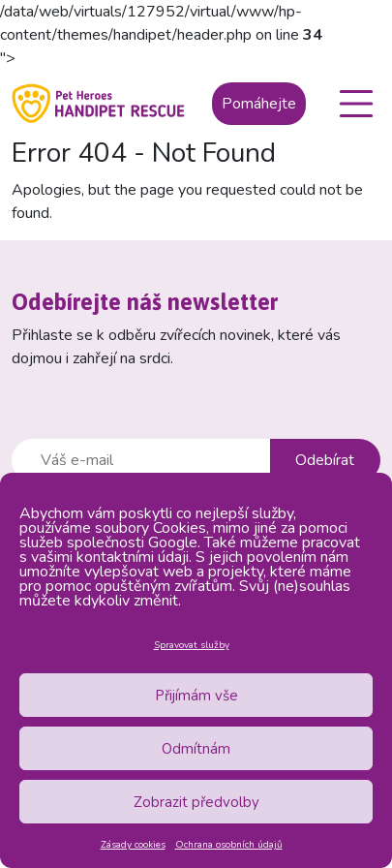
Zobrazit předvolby (196, 802)
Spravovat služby (192, 645)
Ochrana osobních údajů (229, 845)
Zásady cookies (133, 845)
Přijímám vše (196, 696)
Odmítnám (196, 749)
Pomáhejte (259, 104)
